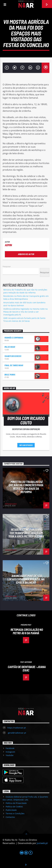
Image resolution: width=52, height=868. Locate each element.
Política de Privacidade (16, 803)
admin (8, 245)
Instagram (10, 752)
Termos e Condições (15, 813)
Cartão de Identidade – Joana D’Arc (27, 669)
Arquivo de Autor (26, 254)
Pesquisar (7, 266)
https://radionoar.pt (17, 728)
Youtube (10, 755)
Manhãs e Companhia (14, 338)
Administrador (11, 504)
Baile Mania (10, 374)
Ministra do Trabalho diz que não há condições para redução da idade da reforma (26, 487)
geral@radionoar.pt (17, 733)
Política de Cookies (14, 807)
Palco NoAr (10, 347)
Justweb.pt (42, 843)
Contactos (10, 817)
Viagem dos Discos (13, 356)
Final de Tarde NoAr (14, 365)
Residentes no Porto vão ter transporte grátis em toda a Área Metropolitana (26, 533)
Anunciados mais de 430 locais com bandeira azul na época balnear (26, 579)
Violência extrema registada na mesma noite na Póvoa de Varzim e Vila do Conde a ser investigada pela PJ (25, 312)
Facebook (10, 748)
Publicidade (11, 810)
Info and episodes (26, 445)
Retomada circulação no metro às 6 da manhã (27, 631)
